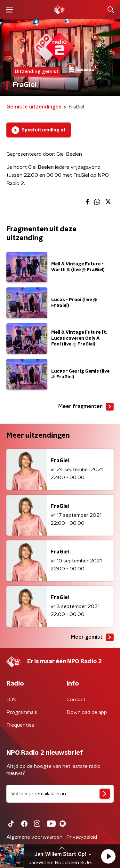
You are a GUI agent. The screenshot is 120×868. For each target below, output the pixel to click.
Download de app (87, 712)
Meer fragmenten (86, 407)
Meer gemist (92, 637)
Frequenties (20, 725)
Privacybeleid (82, 837)
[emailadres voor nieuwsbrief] (60, 794)
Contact (76, 700)
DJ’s (11, 700)
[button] (108, 856)
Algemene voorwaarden (34, 837)
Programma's (22, 712)
